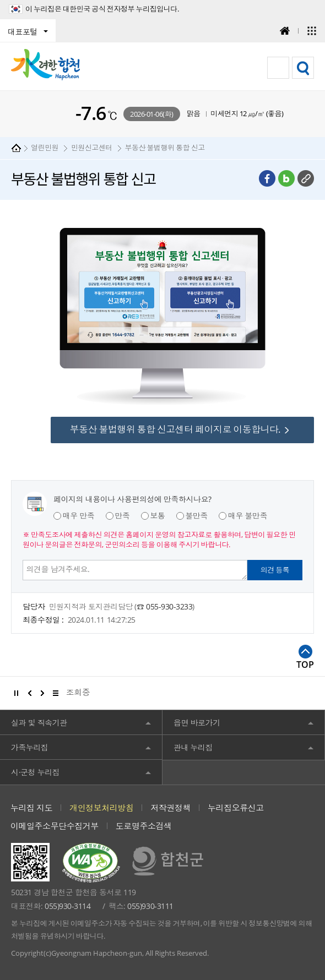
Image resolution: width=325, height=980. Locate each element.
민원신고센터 (92, 148)
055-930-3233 (169, 606)
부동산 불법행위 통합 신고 (164, 148)
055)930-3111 (150, 906)
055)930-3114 (67, 906)
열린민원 (45, 148)
